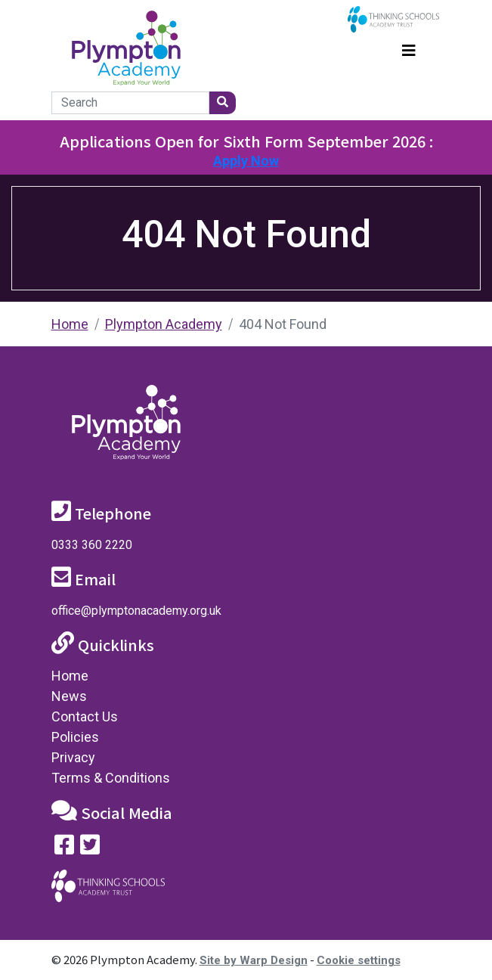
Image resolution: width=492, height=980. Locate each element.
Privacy (73, 757)
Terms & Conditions (111, 778)
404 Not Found (283, 324)
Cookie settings (359, 960)
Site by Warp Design (254, 960)
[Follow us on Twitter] (90, 848)
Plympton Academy (164, 324)
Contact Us (85, 716)
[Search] (130, 103)
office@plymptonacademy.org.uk (136, 611)
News (69, 696)
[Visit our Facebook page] (64, 848)
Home (70, 324)
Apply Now (246, 161)
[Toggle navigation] (409, 49)
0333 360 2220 (92, 545)
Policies (75, 737)
